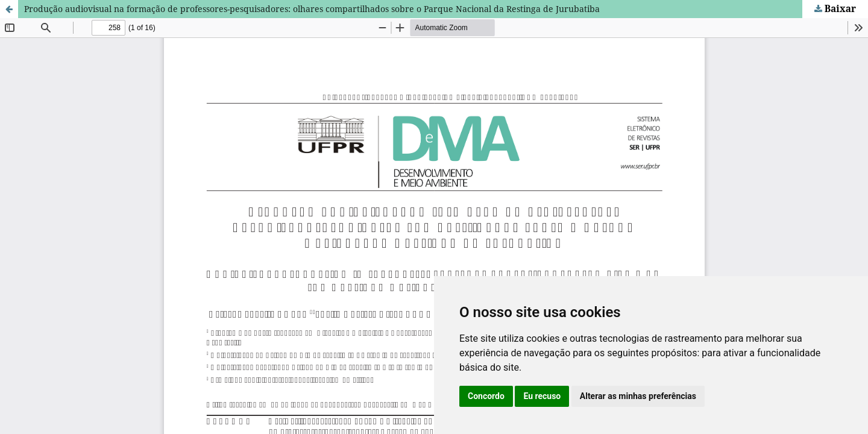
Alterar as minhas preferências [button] (638, 396)
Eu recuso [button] (542, 396)
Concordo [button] (486, 396)
